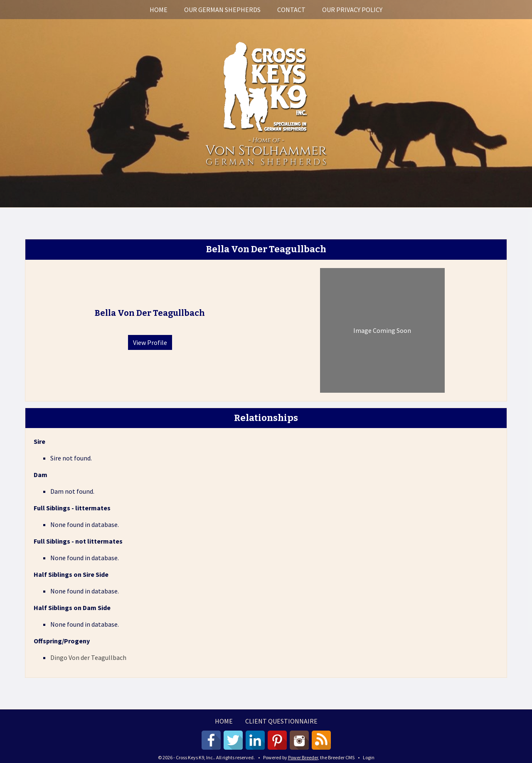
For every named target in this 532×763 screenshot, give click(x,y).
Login (369, 757)
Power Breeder (303, 757)
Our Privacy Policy (352, 10)
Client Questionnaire (281, 721)
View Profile (150, 342)
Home (159, 10)
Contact (291, 10)
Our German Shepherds (222, 10)
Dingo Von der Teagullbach (88, 657)
